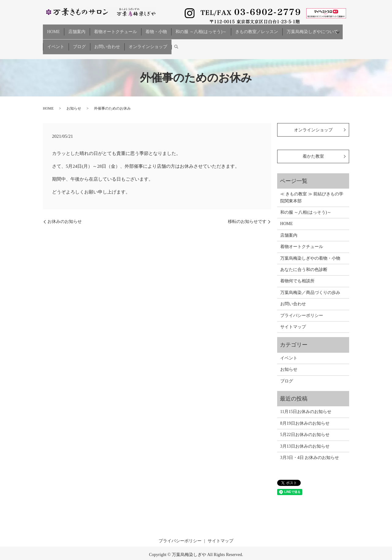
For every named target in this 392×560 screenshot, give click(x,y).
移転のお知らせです (247, 211)
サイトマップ (293, 316)
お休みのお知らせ (65, 211)
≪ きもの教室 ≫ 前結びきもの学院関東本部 (312, 187)
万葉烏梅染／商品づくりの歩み (310, 282)
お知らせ (74, 98)
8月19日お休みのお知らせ (305, 412)
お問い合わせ (107, 39)
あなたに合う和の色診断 (304, 259)
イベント (56, 39)
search (176, 39)
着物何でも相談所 (297, 270)
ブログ (79, 39)
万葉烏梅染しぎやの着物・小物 (310, 247)
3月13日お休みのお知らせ (305, 435)
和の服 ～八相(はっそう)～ (201, 29)
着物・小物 (156, 29)
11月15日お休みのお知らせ (306, 401)
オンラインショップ (148, 39)
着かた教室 (313, 146)
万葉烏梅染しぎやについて (312, 29)
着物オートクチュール (115, 29)
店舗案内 (77, 29)
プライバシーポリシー (302, 304)
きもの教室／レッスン (257, 29)
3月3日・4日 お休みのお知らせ (310, 447)
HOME (53, 29)
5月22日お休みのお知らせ (305, 424)
